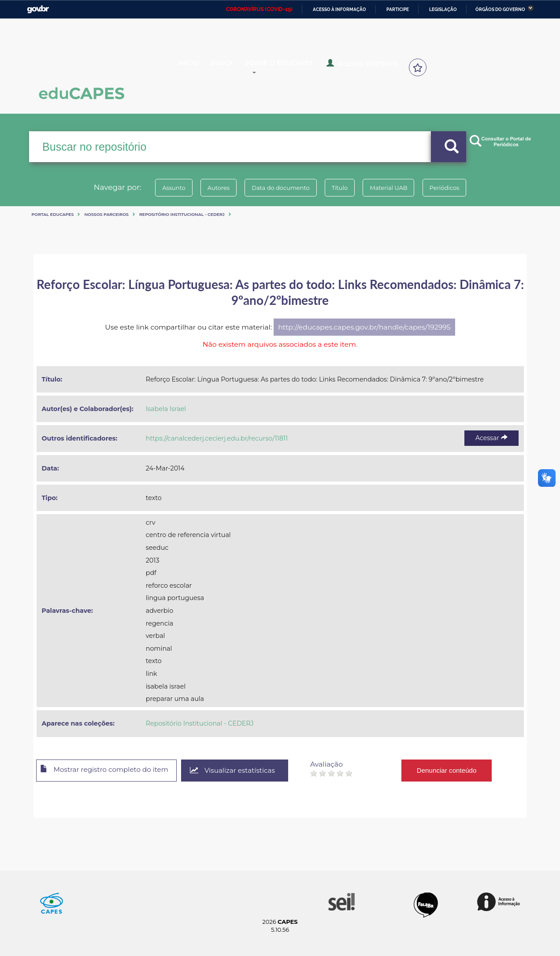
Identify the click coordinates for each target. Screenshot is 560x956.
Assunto (162, 188)
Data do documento (278, 188)
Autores (211, 188)
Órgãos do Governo (500, 9)
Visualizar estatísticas (244, 771)
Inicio (195, 67)
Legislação (443, 9)
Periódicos (456, 188)
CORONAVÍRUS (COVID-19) (259, 9)
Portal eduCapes (53, 214)
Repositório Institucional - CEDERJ (182, 214)
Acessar (491, 438)
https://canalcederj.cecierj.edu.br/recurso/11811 (217, 438)
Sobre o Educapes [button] (292, 67)
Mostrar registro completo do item (109, 771)
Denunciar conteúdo (460, 770)
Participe (398, 9)
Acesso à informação (339, 9)
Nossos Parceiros (106, 214)
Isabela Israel (166, 409)
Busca (230, 67)
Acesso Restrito (368, 66)
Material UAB (395, 188)
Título (342, 188)
